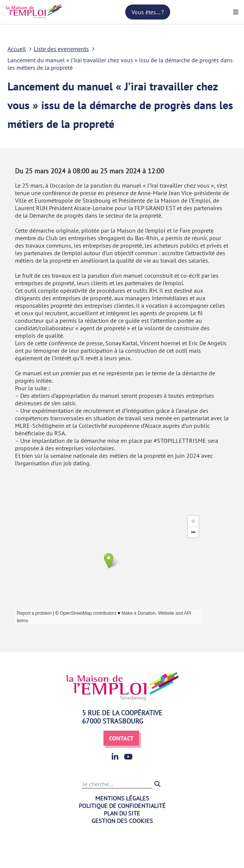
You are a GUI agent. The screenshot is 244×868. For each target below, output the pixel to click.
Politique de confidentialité (122, 806)
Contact (121, 738)
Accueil (17, 49)
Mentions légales (122, 798)
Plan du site (122, 813)
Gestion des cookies (122, 821)
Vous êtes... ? (148, 12)
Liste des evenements (61, 49)
